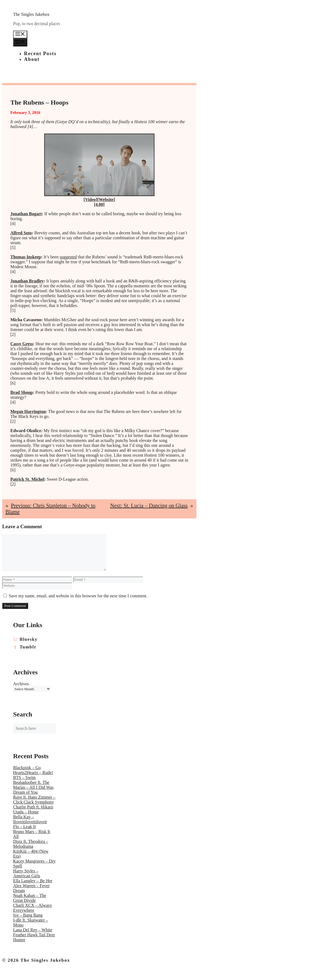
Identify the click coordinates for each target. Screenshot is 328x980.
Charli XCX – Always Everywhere (32, 908)
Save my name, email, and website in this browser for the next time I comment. (78, 596)
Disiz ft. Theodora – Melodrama (31, 844)
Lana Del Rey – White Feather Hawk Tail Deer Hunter (34, 935)
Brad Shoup (22, 392)
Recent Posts (40, 54)
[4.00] (99, 204)
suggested (68, 257)
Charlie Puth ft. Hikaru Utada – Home (33, 809)
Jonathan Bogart (26, 214)
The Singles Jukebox (31, 14)
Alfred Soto (21, 233)
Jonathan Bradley (27, 281)
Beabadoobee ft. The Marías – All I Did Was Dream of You (33, 787)
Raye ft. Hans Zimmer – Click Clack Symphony (34, 800)
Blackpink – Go (27, 768)
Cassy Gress (22, 344)
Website (106, 200)
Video (90, 200)
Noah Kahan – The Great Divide (30, 898)
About (32, 59)
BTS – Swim (24, 777)
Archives (21, 684)
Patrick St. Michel (27, 479)
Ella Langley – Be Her (33, 881)
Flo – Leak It (24, 827)
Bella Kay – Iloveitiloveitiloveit (30, 819)
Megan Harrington (28, 411)
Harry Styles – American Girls (27, 873)
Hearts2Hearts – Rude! (33, 773)
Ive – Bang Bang (28, 915)
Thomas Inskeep (26, 257)
